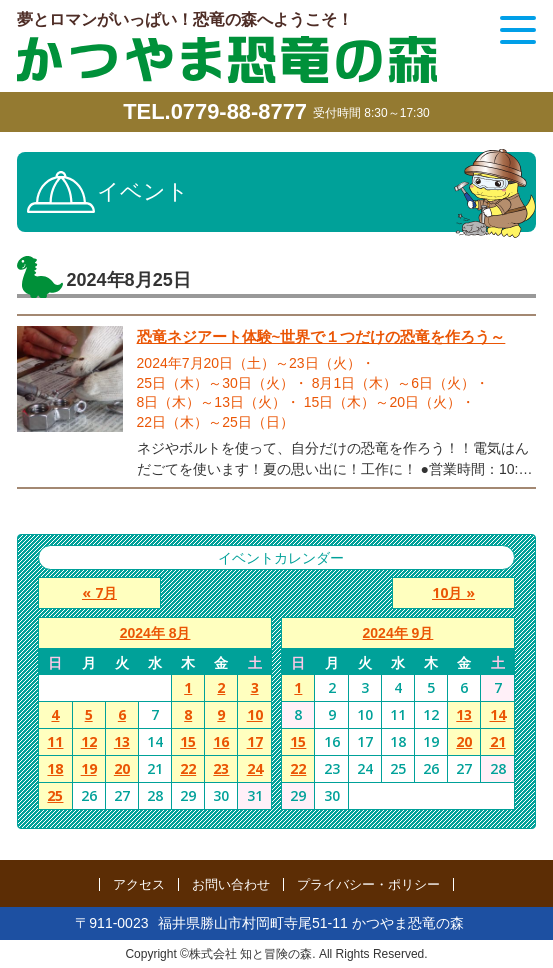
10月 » (454, 592)
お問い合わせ (231, 884)
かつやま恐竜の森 (227, 59)
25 (55, 795)
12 (89, 741)
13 (122, 741)
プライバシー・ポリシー (368, 884)
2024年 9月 (398, 633)
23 (221, 768)
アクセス (139, 884)
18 (55, 768)
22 (188, 768)
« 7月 (98, 592)
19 (89, 768)
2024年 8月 (155, 633)
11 (55, 741)
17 (255, 741)
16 (221, 741)
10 (255, 714)
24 (255, 768)
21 (498, 741)
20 (122, 768)
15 (188, 741)
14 (498, 714)
